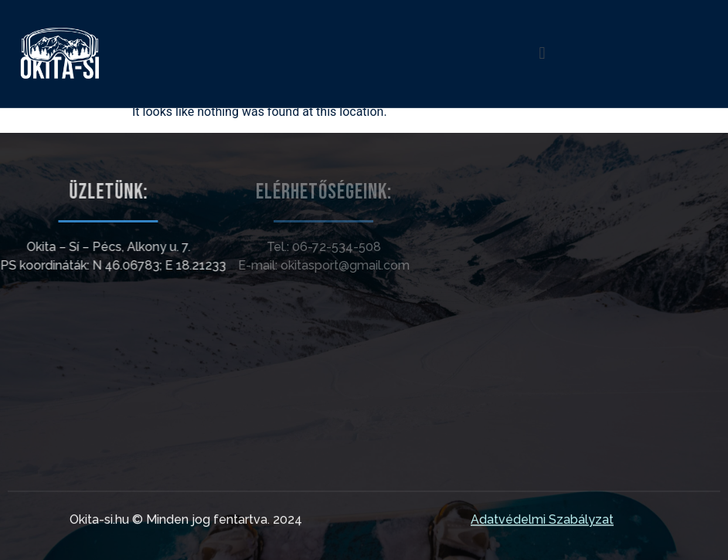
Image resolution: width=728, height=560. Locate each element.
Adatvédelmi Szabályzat (542, 522)
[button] (542, 54)
